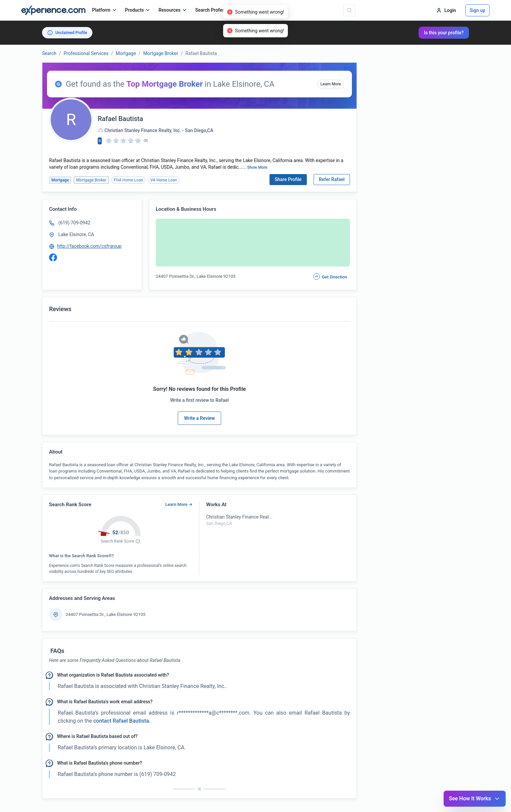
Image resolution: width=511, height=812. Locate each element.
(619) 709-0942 (74, 223)
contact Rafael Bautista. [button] (121, 721)
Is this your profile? (444, 33)
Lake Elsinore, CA (76, 234)
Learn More (331, 84)
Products (138, 10)
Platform (105, 10)
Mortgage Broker (161, 53)
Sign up (477, 10)
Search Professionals (221, 10)
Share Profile (288, 179)
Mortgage (126, 53)
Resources (173, 10)
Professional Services (86, 53)
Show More (257, 167)
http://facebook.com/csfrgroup (89, 246)
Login (446, 10)
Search (49, 53)
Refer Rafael (332, 179)
